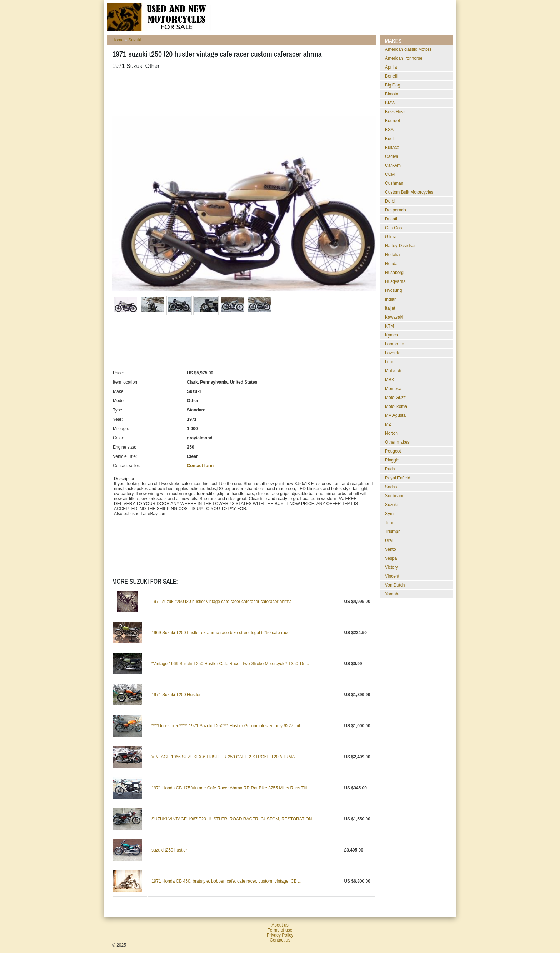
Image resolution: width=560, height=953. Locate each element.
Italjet (390, 308)
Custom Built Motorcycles (409, 192)
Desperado (396, 210)
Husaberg (394, 273)
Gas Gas (393, 228)
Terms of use (280, 930)
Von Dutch (395, 585)
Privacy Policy (280, 935)
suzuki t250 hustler (169, 850)
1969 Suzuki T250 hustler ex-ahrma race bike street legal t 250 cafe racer (221, 633)
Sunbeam (394, 496)
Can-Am (393, 165)
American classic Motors (408, 49)
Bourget (392, 121)
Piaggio (392, 460)
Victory (391, 567)
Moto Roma (396, 406)
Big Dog (393, 85)
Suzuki (135, 40)
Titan (390, 523)
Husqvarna (395, 281)
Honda (391, 264)
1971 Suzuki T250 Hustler (176, 695)
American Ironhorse (404, 58)
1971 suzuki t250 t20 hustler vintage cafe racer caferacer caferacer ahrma (222, 602)
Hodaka (392, 255)
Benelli (391, 76)
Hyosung (393, 290)
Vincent (392, 576)
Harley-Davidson (401, 246)
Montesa (393, 389)
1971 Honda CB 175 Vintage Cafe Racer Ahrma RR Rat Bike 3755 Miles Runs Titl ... (232, 788)
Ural (389, 540)
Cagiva (392, 156)
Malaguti (393, 371)
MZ (388, 424)
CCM (390, 174)
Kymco (392, 335)
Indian (391, 299)
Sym (389, 514)
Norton (391, 433)
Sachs (391, 487)
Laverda (393, 353)
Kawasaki (394, 317)
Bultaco (392, 148)
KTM (389, 326)
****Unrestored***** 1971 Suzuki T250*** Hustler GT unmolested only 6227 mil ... (228, 726)
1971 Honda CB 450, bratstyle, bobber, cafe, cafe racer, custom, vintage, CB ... (226, 881)
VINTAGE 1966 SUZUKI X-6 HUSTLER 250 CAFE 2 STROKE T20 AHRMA (223, 757)
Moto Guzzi (396, 398)
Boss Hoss (395, 112)
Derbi (390, 201)
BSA (389, 130)
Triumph (393, 532)
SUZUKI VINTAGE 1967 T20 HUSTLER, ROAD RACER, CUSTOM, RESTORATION (232, 819)
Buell (390, 139)
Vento (391, 549)
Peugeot (393, 451)
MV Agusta (395, 415)
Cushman (394, 183)
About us (280, 925)
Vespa (391, 558)
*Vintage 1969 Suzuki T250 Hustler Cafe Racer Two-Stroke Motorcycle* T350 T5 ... (230, 664)
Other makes (397, 442)
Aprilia (391, 67)
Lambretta (395, 344)
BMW (390, 103)
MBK (390, 380)
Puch (390, 469)
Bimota (392, 94)
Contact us (280, 940)
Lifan (390, 362)
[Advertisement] (242, 93)
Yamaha (393, 594)
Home (118, 40)
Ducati (391, 219)
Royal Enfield (398, 478)
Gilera (391, 237)
